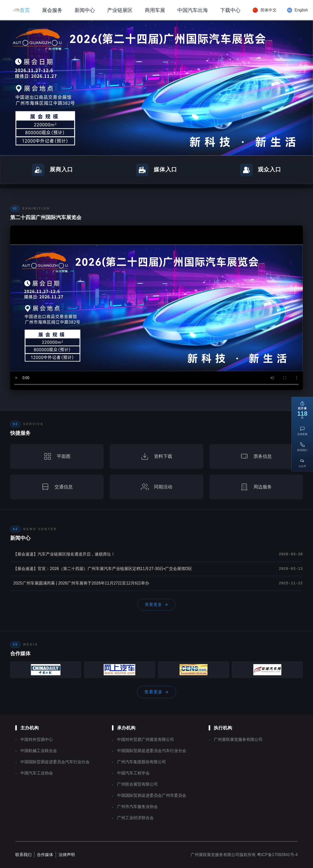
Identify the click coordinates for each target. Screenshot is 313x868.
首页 (25, 10)
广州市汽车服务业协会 (137, 807)
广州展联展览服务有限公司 (238, 739)
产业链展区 (120, 10)
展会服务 (52, 10)
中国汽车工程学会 (133, 773)
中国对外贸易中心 (37, 739)
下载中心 (230, 10)
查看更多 (156, 604)
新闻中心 (85, 10)
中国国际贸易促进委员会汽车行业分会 (55, 762)
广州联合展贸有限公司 (137, 784)
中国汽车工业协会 (37, 773)
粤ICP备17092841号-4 (277, 855)
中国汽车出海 (193, 10)
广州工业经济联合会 (135, 818)
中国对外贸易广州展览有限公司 (146, 739)
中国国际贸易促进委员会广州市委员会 (152, 795)
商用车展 (155, 10)
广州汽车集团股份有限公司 (141, 762)
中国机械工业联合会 (39, 751)
